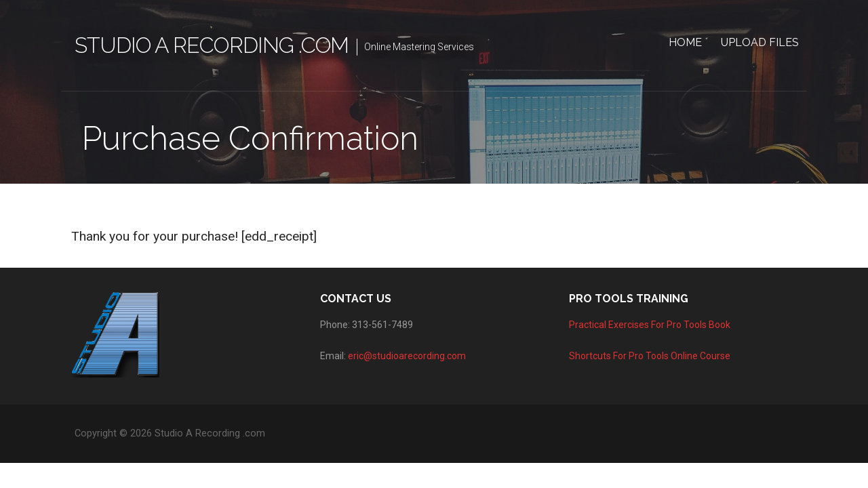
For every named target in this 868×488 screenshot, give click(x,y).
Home (685, 42)
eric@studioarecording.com (407, 356)
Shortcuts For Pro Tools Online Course (650, 356)
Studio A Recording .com (212, 45)
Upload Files (760, 42)
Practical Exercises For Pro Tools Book (650, 325)
